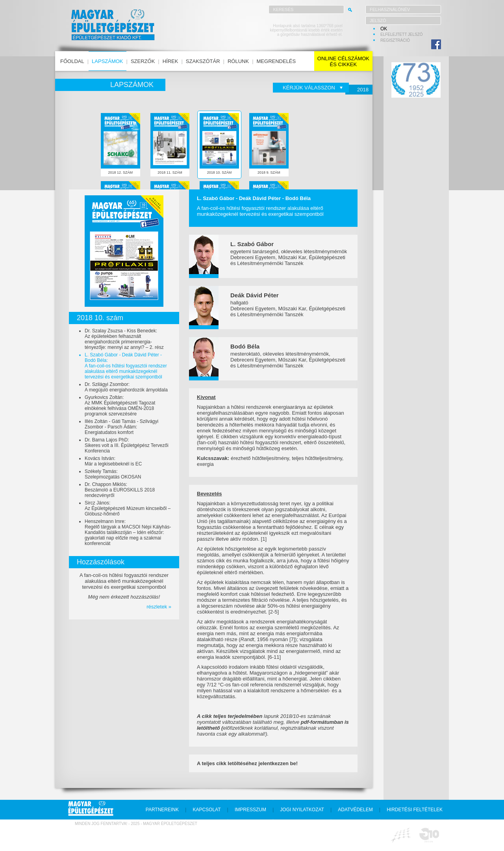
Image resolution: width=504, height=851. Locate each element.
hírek (170, 61)
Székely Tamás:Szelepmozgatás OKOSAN (113, 474)
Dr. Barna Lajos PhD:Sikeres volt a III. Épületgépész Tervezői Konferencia (127, 445)
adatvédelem (355, 810)
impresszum (250, 810)
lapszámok (107, 61)
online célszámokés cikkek (343, 61)
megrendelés (276, 61)
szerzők (143, 61)
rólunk (238, 61)
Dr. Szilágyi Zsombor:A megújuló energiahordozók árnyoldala (126, 387)
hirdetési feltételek (415, 810)
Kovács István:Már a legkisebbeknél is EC (113, 461)
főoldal (72, 61)
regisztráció (395, 40)
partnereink (162, 810)
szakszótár (203, 61)
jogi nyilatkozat (302, 810)
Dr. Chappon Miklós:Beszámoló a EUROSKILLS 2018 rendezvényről (120, 490)
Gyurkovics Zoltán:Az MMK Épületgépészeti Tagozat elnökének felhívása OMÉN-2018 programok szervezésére (120, 406)
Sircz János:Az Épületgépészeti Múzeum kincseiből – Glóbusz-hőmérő (128, 508)
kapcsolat (207, 810)
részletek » (159, 607)
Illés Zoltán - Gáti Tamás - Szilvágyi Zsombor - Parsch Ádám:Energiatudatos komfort (121, 427)
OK (384, 29)
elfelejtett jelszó (402, 34)
